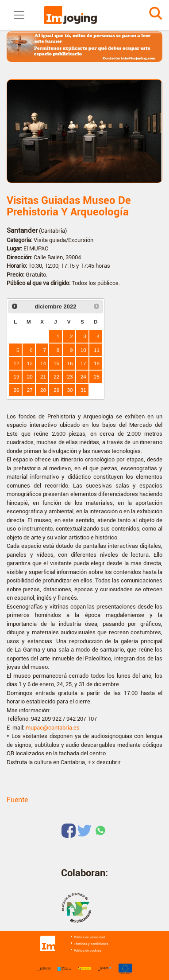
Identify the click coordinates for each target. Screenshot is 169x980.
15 (56, 363)
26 (17, 390)
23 (70, 377)
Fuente (17, 800)
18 (97, 363)
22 (56, 377)
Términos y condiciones (91, 944)
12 (17, 363)
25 (97, 377)
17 (83, 363)
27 (30, 390)
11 (97, 350)
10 (83, 350)
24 (83, 377)
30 (70, 390)
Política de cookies (88, 951)
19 (17, 377)
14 (43, 363)
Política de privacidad (89, 937)
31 (83, 390)
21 (43, 377)
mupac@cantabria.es (53, 728)
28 (43, 390)
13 (30, 363)
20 (30, 377)
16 (70, 363)
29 (56, 390)
